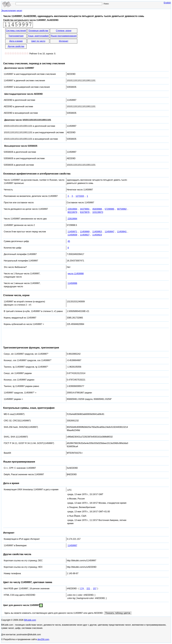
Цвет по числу (38, 41)
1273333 (80, 196)
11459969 (85, 232)
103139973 (98, 212)
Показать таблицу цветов (118, 613)
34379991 (85, 209)
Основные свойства (38, 31)
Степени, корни (64, 31)
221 (88, 589)
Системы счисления (16, 31)
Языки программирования (64, 36)
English (167, 3)
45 (69, 241)
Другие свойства (16, 46)
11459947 (109, 232)
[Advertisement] (102, 39)
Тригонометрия (16, 36)
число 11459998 (76, 274)
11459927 (85, 235)
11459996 (72, 283)
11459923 (97, 235)
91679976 (85, 212)
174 (82, 589)
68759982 (122, 209)
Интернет (64, 41)
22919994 (72, 209)
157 (95, 589)
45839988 (97, 209)
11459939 (72, 235)
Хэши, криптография (38, 36)
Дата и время (16, 41)
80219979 (72, 212)
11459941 (122, 232)
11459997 (72, 545)
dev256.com (43, 639)
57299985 (109, 209)
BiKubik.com (30, 620)
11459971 (72, 232)
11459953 (97, 232)
